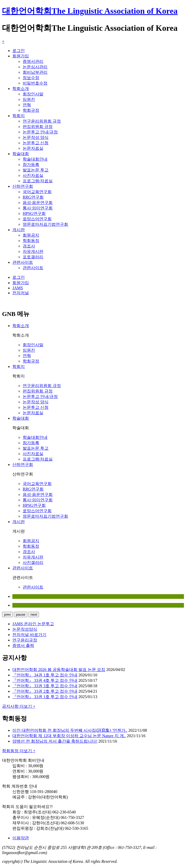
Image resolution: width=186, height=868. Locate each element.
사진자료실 (33, 175)
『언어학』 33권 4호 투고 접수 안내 (45, 680)
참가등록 (31, 165)
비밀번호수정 (35, 83)
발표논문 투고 (36, 170)
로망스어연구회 (37, 219)
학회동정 (31, 241)
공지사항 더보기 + (19, 706)
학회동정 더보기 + (19, 751)
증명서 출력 (23, 646)
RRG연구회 (33, 197)
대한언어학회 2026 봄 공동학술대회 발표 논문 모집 (59, 670)
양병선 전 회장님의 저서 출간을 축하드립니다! (55, 741)
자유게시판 (33, 251)
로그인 (19, 51)
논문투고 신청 (36, 143)
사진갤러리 (33, 563)
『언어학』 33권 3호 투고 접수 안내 (45, 686)
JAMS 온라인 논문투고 (33, 624)
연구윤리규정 (25, 640)
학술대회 (21, 154)
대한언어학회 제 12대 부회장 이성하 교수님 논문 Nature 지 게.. (69, 736)
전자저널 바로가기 (29, 635)
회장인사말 (33, 94)
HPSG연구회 (34, 213)
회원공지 (31, 235)
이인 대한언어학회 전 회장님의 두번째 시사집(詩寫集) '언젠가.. (70, 730)
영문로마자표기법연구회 (45, 224)
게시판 (19, 230)
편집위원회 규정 (38, 127)
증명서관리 (33, 61)
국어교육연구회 (37, 192)
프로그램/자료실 (38, 181)
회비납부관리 (35, 72)
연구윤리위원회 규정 (42, 121)
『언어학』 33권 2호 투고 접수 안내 (45, 691)
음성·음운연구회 (38, 203)
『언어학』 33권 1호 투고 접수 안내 (45, 697)
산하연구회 (23, 186)
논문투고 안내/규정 (40, 132)
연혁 (27, 105)
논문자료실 (33, 148)
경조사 (29, 246)
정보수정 (31, 78)
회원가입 (21, 56)
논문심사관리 (35, 67)
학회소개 (21, 89)
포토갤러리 (33, 257)
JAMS (18, 288)
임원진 (29, 99)
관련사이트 (23, 262)
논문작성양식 (25, 629)
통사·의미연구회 (38, 208)
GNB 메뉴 (16, 314)
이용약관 (21, 838)
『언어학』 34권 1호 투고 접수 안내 (45, 675)
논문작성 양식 (36, 137)
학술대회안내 (35, 159)
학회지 (19, 116)
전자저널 (21, 293)
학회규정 (31, 110)
